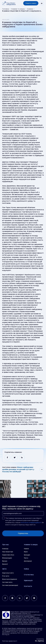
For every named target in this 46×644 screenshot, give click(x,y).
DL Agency (39, 641)
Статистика (29, 575)
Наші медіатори (8, 552)
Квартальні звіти (8, 573)
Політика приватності (10, 641)
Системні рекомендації (10, 585)
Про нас (5, 545)
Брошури (27, 555)
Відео (26, 552)
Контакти (28, 586)
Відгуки (5, 561)
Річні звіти (6, 576)
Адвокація (28, 580)
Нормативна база (8, 555)
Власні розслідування (10, 579)
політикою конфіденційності (31, 523)
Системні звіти (7, 582)
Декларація (28, 561)
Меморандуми (7, 558)
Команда (5, 549)
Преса (26, 558)
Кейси (26, 569)
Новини (30, 9)
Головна (6, 9)
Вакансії (5, 564)
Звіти (4, 569)
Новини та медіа (18, 9)
